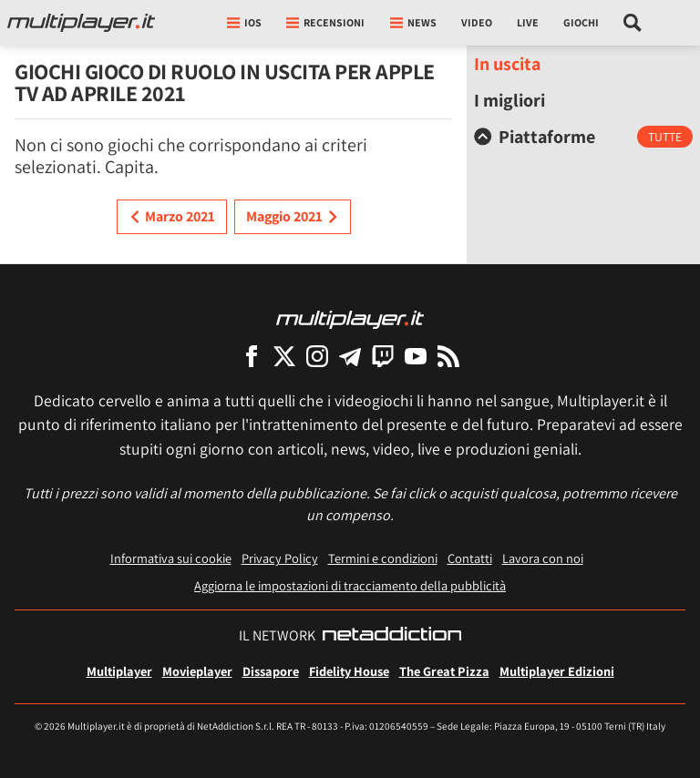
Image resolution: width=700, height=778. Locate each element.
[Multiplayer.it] (81, 23)
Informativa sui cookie (171, 558)
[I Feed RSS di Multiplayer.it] (448, 356)
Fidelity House (349, 671)
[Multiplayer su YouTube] (416, 356)
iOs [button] (244, 22)
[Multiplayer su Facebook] (252, 356)
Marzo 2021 (172, 217)
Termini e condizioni (383, 558)
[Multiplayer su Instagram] (317, 356)
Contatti (470, 558)
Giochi (581, 22)
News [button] (413, 22)
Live (528, 22)
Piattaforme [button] (535, 137)
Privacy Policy (280, 558)
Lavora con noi (543, 558)
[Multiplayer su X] (284, 356)
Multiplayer (119, 671)
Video (477, 22)
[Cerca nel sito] (633, 23)
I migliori (510, 100)
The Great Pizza (444, 671)
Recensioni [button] (325, 22)
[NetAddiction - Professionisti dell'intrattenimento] (392, 636)
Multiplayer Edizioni (557, 671)
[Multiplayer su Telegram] (350, 356)
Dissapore (271, 671)
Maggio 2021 (293, 217)
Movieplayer (197, 671)
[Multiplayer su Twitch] (383, 356)
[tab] (583, 137)
